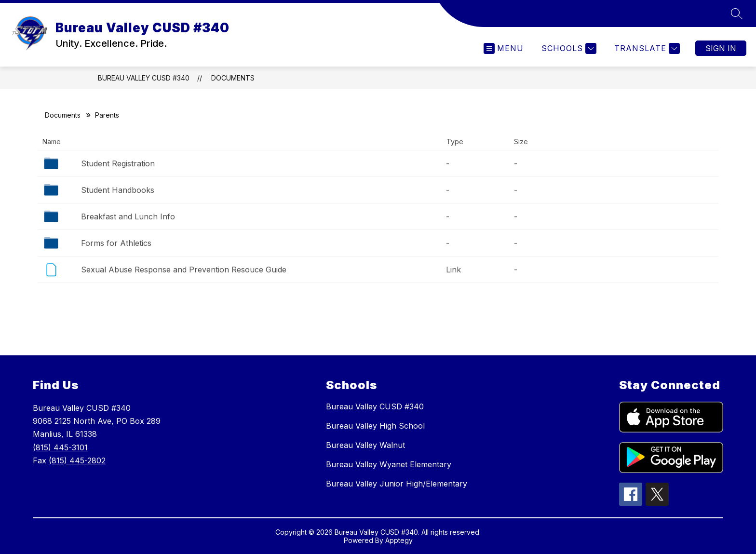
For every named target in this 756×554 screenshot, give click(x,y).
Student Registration (118, 163)
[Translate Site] (646, 48)
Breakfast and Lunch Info (128, 216)
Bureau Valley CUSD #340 (144, 78)
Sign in (721, 48)
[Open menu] (504, 48)
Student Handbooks (118, 190)
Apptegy (399, 540)
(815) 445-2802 (77, 460)
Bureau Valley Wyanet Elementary (389, 464)
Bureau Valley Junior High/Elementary (397, 484)
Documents (233, 78)
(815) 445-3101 (60, 447)
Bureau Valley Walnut (365, 445)
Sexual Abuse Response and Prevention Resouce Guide (184, 270)
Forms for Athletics (116, 243)
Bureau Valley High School (375, 426)
